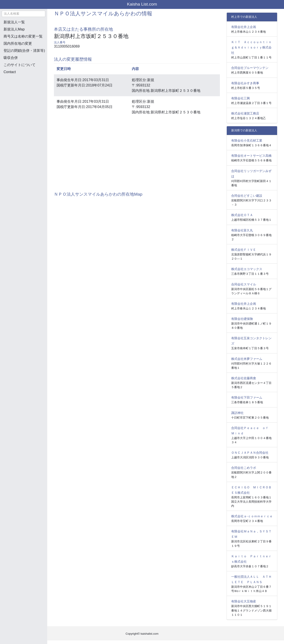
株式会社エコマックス (247, 269)
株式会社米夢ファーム (247, 359)
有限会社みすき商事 (245, 83)
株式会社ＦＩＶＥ (244, 250)
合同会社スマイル (244, 284)
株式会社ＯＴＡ (242, 215)
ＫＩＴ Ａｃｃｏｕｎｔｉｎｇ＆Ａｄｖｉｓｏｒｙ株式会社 (251, 47)
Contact (10, 72)
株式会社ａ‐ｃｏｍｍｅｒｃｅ (252, 516)
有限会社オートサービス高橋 (251, 156)
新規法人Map (14, 29)
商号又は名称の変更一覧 (23, 36)
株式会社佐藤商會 (244, 378)
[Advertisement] (24, 101)
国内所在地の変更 (18, 43)
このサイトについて (20, 65)
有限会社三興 (241, 98)
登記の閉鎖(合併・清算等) (24, 51)
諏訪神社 (237, 413)
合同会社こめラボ (244, 468)
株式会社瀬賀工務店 (245, 113)
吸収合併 (11, 58)
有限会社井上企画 (244, 27)
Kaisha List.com (142, 4)
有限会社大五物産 (244, 601)
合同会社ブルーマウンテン (250, 68)
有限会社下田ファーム (247, 397)
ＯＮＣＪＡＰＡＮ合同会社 (250, 453)
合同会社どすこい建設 (247, 196)
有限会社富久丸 (242, 230)
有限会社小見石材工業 (247, 140)
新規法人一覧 (14, 22)
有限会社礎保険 (242, 319)
